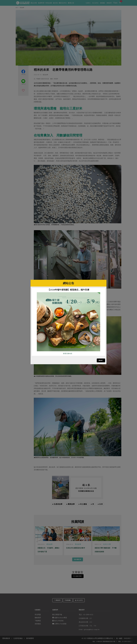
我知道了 (101, 360)
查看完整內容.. (68, 353)
